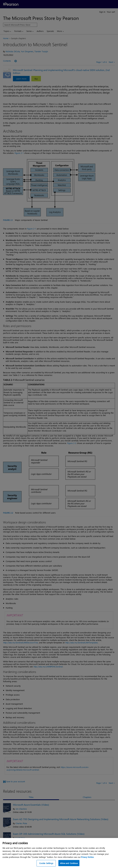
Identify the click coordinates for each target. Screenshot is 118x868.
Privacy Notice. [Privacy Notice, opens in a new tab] (88, 859)
